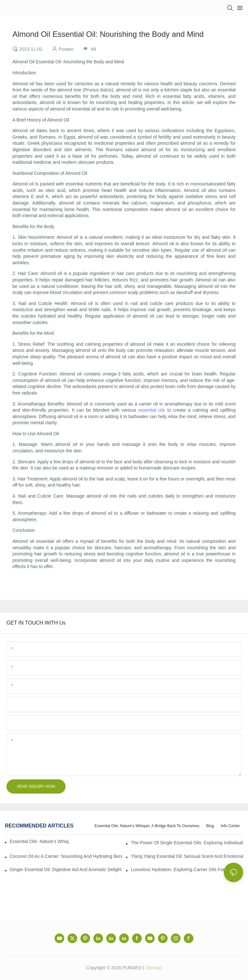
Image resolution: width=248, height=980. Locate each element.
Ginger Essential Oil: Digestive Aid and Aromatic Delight (66, 869)
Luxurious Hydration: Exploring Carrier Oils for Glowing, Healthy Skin (187, 869)
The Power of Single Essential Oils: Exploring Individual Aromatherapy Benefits (187, 843)
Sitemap (154, 968)
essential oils (152, 410)
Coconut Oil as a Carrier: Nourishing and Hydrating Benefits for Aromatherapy (66, 856)
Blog (210, 826)
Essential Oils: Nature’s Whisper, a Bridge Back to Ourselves (147, 826)
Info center (230, 826)
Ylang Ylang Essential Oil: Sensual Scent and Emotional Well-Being (187, 856)
